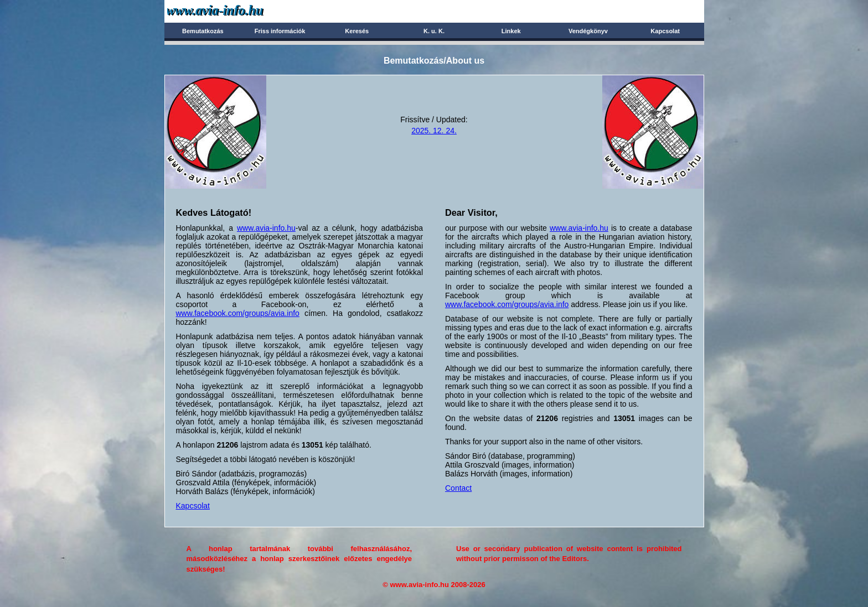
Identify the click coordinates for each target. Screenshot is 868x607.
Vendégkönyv (588, 31)
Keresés (357, 31)
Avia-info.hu (234, 11)
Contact (458, 488)
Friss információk (280, 31)
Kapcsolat (665, 31)
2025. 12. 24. (434, 131)
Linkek (511, 31)
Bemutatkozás (203, 31)
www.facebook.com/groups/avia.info (238, 313)
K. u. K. (434, 31)
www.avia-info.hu (266, 228)
